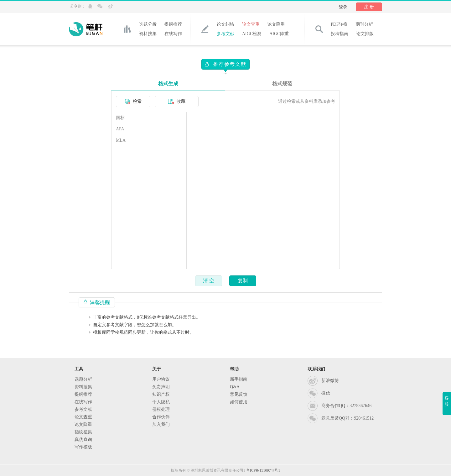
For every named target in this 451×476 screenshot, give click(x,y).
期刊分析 (364, 24)
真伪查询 (83, 439)
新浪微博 (330, 381)
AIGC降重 (279, 34)
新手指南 (239, 379)
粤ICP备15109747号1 (263, 470)
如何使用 (239, 402)
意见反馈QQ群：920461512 (347, 418)
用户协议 (161, 379)
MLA (121, 140)
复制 (243, 281)
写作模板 (83, 447)
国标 (120, 118)
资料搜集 (148, 34)
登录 (343, 7)
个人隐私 (161, 402)
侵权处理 (161, 409)
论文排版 (365, 34)
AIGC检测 (252, 34)
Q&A (235, 387)
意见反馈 (239, 394)
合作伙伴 (161, 417)
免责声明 (161, 387)
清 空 (209, 281)
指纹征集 (83, 432)
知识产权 (161, 394)
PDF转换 (339, 24)
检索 (133, 102)
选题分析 (148, 24)
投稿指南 (340, 34)
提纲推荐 (173, 24)
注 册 (369, 7)
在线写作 (173, 34)
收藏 (177, 102)
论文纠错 (225, 24)
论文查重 (251, 24)
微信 (326, 393)
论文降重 (276, 24)
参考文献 (225, 34)
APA (120, 129)
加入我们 (161, 424)
